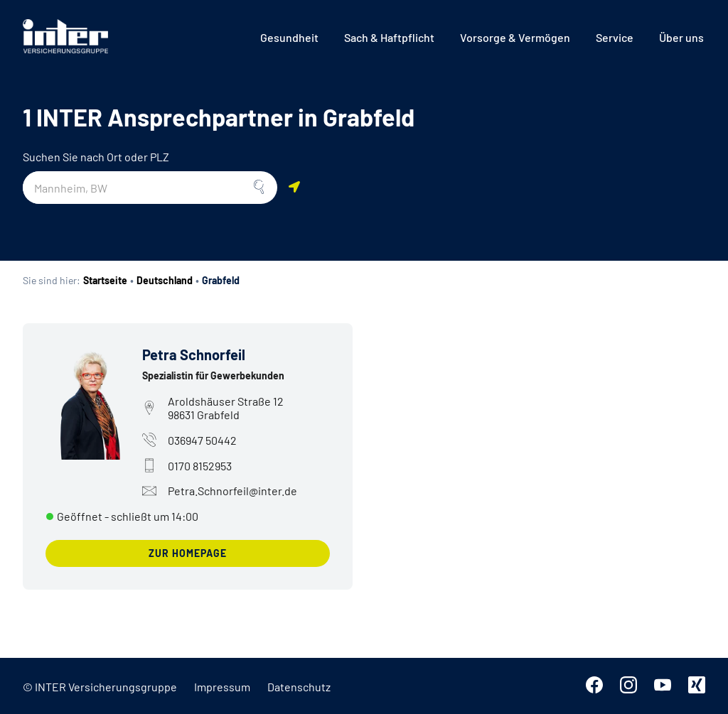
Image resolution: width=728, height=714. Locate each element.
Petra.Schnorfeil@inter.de (220, 491)
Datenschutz (299, 687)
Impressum (222, 687)
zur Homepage (188, 553)
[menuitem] (289, 38)
